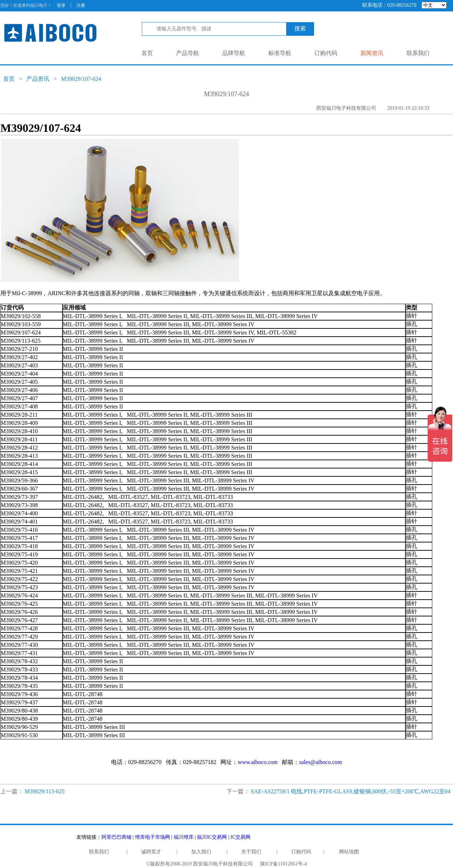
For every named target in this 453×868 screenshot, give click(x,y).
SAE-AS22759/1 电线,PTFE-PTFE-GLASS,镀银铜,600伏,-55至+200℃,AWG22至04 (351, 791)
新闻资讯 (372, 53)
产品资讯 (38, 79)
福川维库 (184, 837)
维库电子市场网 (153, 837)
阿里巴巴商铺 (116, 837)
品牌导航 (234, 53)
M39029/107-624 (81, 79)
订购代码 (326, 53)
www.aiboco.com (258, 762)
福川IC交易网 (212, 837)
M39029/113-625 (44, 791)
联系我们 (418, 53)
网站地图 (349, 852)
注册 (81, 5)
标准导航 (280, 53)
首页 (147, 53)
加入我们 (201, 852)
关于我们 (251, 852)
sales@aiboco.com (320, 762)
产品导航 (188, 53)
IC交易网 (240, 837)
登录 (61, 5)
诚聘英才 (151, 852)
